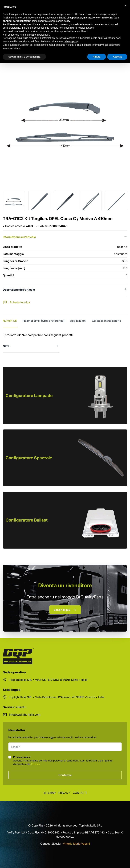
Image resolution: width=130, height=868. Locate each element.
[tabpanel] (65, 343)
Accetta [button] (117, 57)
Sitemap (50, 793)
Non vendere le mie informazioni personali (25, 35)
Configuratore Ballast (27, 520)
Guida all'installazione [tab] (106, 321)
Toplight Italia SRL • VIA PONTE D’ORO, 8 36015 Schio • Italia (48, 680)
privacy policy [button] (71, 41)
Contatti (80, 793)
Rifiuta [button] (97, 57)
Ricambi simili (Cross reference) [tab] (43, 321)
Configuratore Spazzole (29, 458)
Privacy (36, 764)
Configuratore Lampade (29, 396)
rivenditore (65, 585)
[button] (125, 6)
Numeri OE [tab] (10, 321)
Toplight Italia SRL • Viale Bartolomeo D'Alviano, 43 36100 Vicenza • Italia (57, 697)
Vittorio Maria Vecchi (76, 844)
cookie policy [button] (63, 21)
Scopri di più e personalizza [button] (24, 57)
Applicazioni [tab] (78, 321)
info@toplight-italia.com (25, 715)
